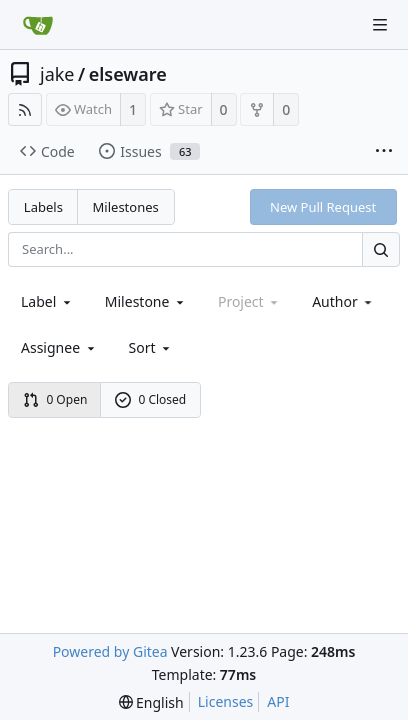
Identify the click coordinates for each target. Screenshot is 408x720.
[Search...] (381, 249)
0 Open (55, 399)
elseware (128, 74)
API (278, 701)
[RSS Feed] (25, 109)
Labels (43, 207)
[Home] (38, 25)
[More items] (384, 152)
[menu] (151, 347)
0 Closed (151, 399)
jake (57, 74)
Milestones (126, 207)
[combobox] (47, 301)
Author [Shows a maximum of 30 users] (343, 301)
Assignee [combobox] (59, 347)
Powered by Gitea (110, 651)
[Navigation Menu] (380, 25)
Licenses (226, 701)
